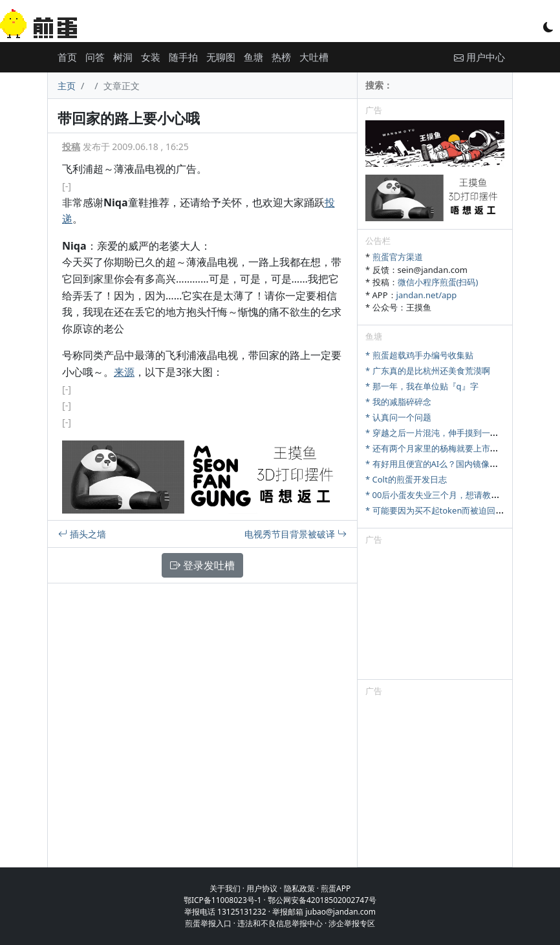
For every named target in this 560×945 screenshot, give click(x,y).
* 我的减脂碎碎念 (398, 402)
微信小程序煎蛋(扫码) (438, 282)
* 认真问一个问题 (398, 417)
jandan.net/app (427, 295)
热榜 (281, 57)
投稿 (71, 147)
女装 (151, 57)
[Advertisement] (435, 614)
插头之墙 (82, 534)
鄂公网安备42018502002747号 (322, 900)
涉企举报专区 (352, 923)
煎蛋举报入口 (208, 923)
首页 (67, 57)
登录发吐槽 (202, 565)
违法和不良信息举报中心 (280, 923)
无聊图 (221, 57)
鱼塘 (253, 57)
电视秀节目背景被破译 (296, 534)
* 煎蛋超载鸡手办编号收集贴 (419, 355)
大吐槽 (314, 57)
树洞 (123, 57)
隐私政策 (299, 888)
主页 (67, 86)
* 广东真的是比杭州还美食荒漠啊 (428, 371)
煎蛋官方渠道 (398, 257)
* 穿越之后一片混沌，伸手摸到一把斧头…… (447, 433)
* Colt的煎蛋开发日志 (406, 479)
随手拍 (183, 57)
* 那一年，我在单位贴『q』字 (422, 386)
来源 (124, 372)
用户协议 (262, 888)
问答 (95, 57)
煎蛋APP (336, 888)
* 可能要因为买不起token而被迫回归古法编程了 (456, 510)
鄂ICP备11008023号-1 (223, 900)
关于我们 (225, 888)
